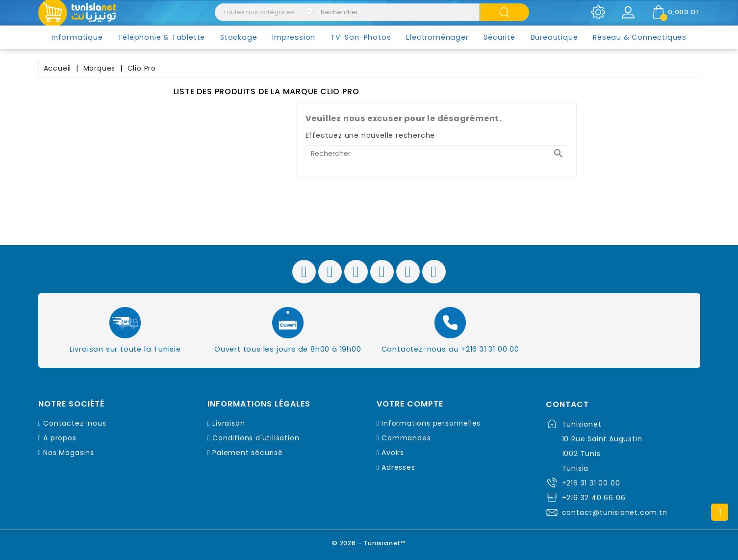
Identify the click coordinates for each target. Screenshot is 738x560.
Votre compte (410, 404)
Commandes (406, 438)
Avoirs (393, 453)
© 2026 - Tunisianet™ (369, 543)
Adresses (398, 467)
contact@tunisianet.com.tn (615, 512)
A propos (60, 438)
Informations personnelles (431, 423)
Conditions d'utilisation (256, 438)
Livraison (229, 423)
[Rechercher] (437, 154)
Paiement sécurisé (248, 453)
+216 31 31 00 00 (591, 483)
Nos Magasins (69, 453)
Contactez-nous (75, 423)
